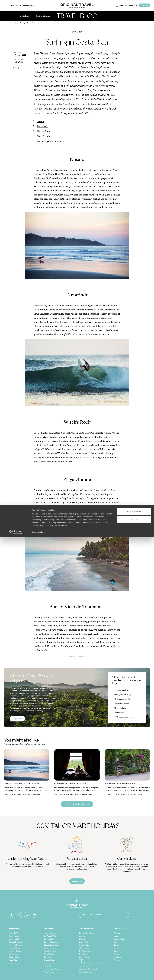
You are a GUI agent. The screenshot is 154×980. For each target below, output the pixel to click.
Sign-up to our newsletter (91, 915)
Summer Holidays (15, 945)
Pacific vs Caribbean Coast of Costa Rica (22, 783)
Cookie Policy (84, 942)
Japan (117, 936)
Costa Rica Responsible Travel (131, 794)
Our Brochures (49, 948)
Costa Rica (77, 32)
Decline (134, 962)
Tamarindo (42, 126)
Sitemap (82, 939)
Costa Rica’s (56, 53)
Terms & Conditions (86, 933)
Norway (117, 933)
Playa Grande (43, 136)
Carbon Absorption (51, 942)
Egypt (116, 945)
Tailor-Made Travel (51, 933)
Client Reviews (85, 948)
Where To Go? (14, 933)
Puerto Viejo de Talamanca (50, 141)
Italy (116, 942)
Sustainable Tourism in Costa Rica (120, 783)
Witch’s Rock (43, 131)
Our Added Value (50, 936)
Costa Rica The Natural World (81, 794)
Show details (37, 975)
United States (119, 939)
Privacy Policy (84, 945)
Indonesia (118, 948)
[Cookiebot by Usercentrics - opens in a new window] (16, 975)
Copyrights (83, 936)
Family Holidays (14, 939)
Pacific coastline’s (43, 178)
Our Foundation (50, 939)
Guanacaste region (101, 433)
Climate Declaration (51, 945)
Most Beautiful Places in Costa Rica (70, 783)
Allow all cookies (134, 955)
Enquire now (17, 719)
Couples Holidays (15, 942)
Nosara (40, 121)
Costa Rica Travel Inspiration (29, 794)
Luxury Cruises (14, 948)
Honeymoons (14, 936)
